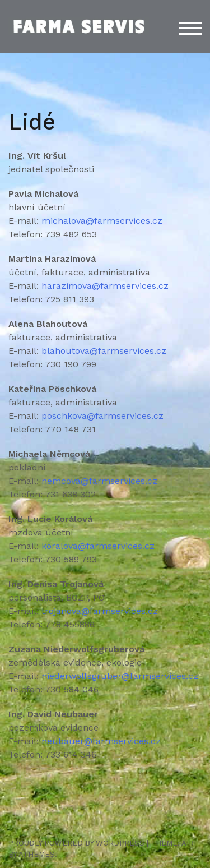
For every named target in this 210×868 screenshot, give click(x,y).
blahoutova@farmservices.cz (104, 351)
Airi (189, 843)
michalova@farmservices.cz (102, 221)
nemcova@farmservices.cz (99, 481)
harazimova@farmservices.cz (105, 286)
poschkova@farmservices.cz (102, 416)
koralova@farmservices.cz (98, 546)
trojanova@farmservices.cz (100, 611)
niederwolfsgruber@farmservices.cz (120, 676)
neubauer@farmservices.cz (101, 741)
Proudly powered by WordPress (76, 843)
